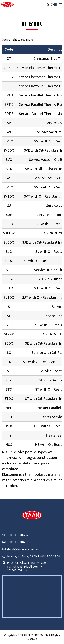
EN (55, 5)
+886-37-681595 (17, 535)
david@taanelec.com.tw (22, 549)
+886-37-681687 (17, 542)
